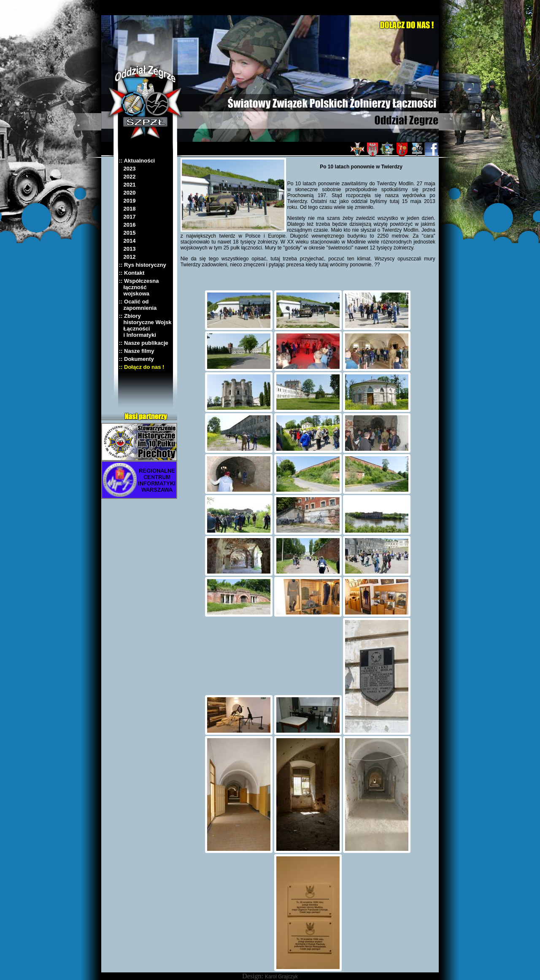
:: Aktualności (137, 161)
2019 (127, 201)
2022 (127, 177)
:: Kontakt (132, 273)
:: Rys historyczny (143, 265)
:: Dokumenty (136, 359)
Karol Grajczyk (281, 977)
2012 (127, 257)
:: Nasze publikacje (144, 343)
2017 (127, 217)
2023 (127, 169)
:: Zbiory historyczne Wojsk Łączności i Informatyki (145, 325)
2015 (127, 233)
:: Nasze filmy (137, 351)
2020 (127, 193)
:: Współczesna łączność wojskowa (139, 287)
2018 (127, 209)
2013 (127, 249)
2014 (127, 241)
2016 (127, 225)
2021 (127, 185)
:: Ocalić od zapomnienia (138, 305)
